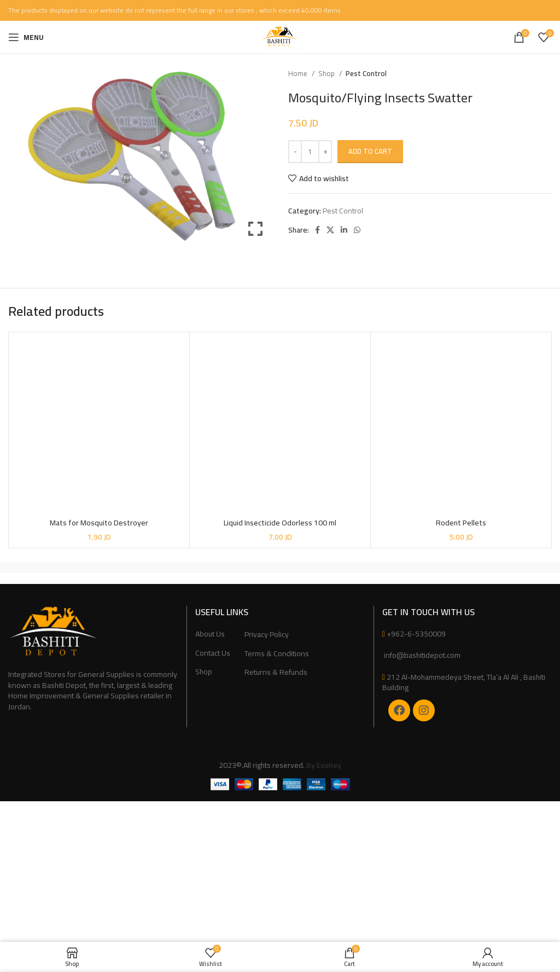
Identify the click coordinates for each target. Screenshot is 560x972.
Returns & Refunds (276, 673)
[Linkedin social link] (344, 230)
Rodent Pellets (461, 523)
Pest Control (366, 74)
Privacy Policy (267, 635)
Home (299, 74)
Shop (327, 74)
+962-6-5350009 (416, 634)
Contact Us (213, 653)
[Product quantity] (310, 152)
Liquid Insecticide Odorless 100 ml (280, 523)
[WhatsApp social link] (357, 230)
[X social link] (330, 230)
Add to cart (370, 151)
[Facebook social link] (317, 230)
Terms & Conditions (277, 654)
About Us (210, 634)
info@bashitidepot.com (421, 655)
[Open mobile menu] (26, 37)
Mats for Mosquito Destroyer (99, 523)
